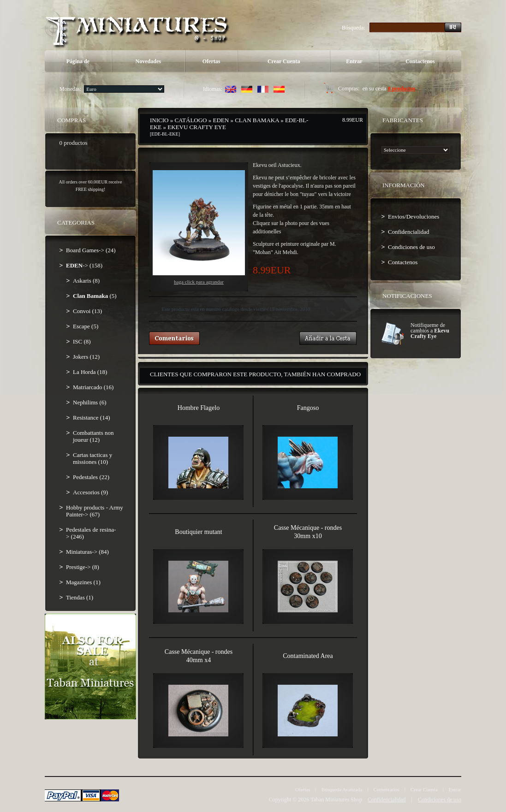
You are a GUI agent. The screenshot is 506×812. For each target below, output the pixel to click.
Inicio (159, 120)
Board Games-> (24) (91, 250)
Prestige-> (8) (83, 567)
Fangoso (308, 408)
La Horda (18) (90, 372)
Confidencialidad (409, 232)
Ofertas (211, 61)
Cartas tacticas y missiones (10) (92, 458)
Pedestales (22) (91, 477)
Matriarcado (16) (93, 387)
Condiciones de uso (411, 247)
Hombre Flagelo (199, 408)
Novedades (148, 61)
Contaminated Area (308, 656)
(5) (95, 296)
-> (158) (84, 265)
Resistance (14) (92, 418)
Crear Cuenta (284, 61)
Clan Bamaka (257, 120)
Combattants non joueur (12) (93, 436)
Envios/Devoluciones (414, 216)
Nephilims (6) (90, 402)
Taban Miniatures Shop (336, 800)
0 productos (402, 89)
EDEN (221, 120)
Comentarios (387, 789)
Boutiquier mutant (198, 532)
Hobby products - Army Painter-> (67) (95, 511)
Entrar (354, 61)
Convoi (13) (87, 311)
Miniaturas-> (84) (87, 552)
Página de (78, 61)
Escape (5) (86, 326)
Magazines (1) (83, 582)
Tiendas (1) (80, 597)
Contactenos (420, 61)
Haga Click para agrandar (199, 227)
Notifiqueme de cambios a (430, 331)
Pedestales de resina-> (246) (91, 533)
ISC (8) (82, 341)
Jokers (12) (86, 357)
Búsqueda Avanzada (342, 789)
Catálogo (190, 120)
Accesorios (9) (90, 492)
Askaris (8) (86, 281)
